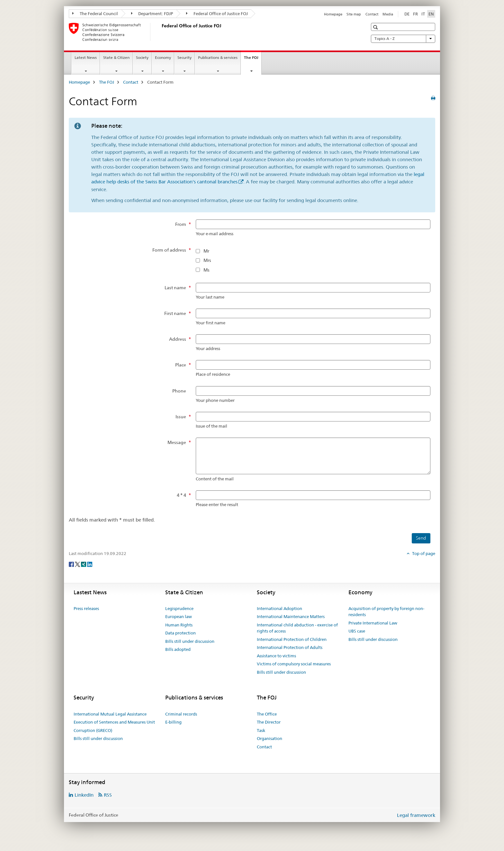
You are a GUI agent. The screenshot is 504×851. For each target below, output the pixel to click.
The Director (269, 722)
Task (261, 730)
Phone (179, 391)
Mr (206, 251)
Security (184, 57)
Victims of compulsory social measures (294, 664)
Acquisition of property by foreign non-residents (386, 612)
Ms (207, 270)
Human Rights (179, 625)
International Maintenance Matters (291, 616)
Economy (163, 57)
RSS (108, 795)
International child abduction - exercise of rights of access (297, 628)
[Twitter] (78, 564)
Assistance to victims (276, 656)
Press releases (86, 608)
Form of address (169, 250)
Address (178, 339)
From (181, 224)
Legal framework (416, 815)
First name (175, 313)
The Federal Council (95, 14)
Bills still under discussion (190, 641)
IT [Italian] (423, 14)
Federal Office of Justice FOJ (217, 14)
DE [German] (407, 14)
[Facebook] (72, 564)
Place (181, 365)
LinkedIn (84, 795)
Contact (372, 14)
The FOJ (253, 60)
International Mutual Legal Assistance (110, 714)
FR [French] (415, 14)
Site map (354, 14)
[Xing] (84, 564)
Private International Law (373, 623)
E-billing (173, 722)
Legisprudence (179, 608)
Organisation (270, 738)
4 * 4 (181, 495)
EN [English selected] (431, 14)
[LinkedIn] (90, 564)
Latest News (86, 57)
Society (142, 57)
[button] (376, 27)
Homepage (333, 14)
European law (179, 616)
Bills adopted (178, 649)
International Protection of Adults (290, 647)
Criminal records (181, 714)
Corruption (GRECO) (93, 730)
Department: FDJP (152, 14)
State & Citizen (116, 57)
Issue (181, 417)
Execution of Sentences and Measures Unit (114, 722)
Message (177, 442)
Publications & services (218, 57)
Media (388, 14)
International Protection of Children (292, 639)
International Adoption (279, 608)
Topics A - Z (403, 39)
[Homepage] (160, 32)
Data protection (180, 633)
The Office (267, 714)
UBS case (357, 631)
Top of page (423, 553)
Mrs (207, 260)
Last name (175, 288)
